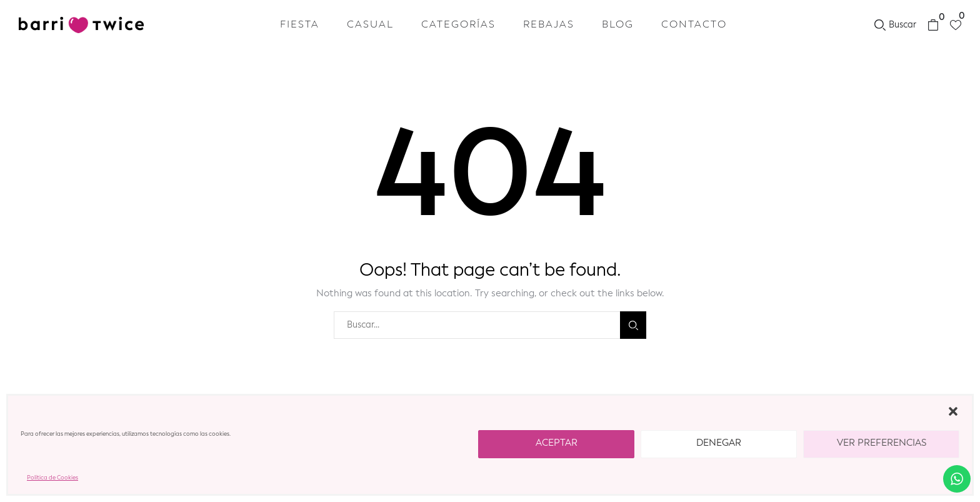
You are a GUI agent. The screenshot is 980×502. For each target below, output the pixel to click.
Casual (370, 25)
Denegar (719, 444)
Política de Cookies (52, 478)
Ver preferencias (882, 444)
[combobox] (477, 325)
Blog (618, 25)
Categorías (458, 25)
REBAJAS (549, 25)
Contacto (694, 25)
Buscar (633, 325)
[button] (953, 411)
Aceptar (557, 444)
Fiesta (300, 25)
